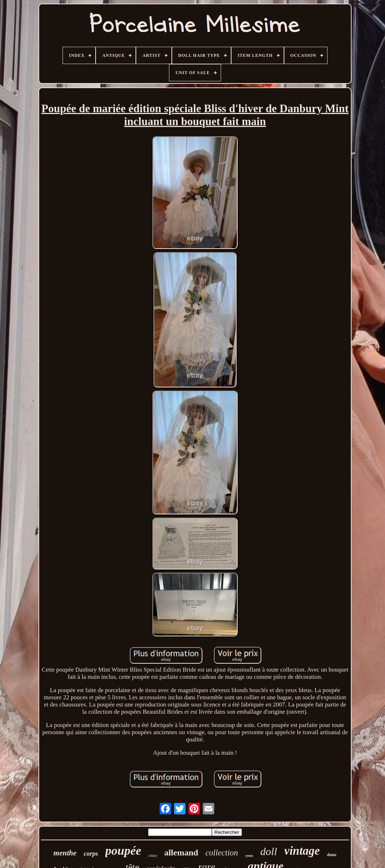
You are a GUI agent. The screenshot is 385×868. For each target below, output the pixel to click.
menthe (65, 853)
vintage (302, 851)
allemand (181, 853)
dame (332, 855)
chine (153, 855)
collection (222, 853)
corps (91, 854)
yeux (249, 855)
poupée (123, 851)
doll (269, 851)
